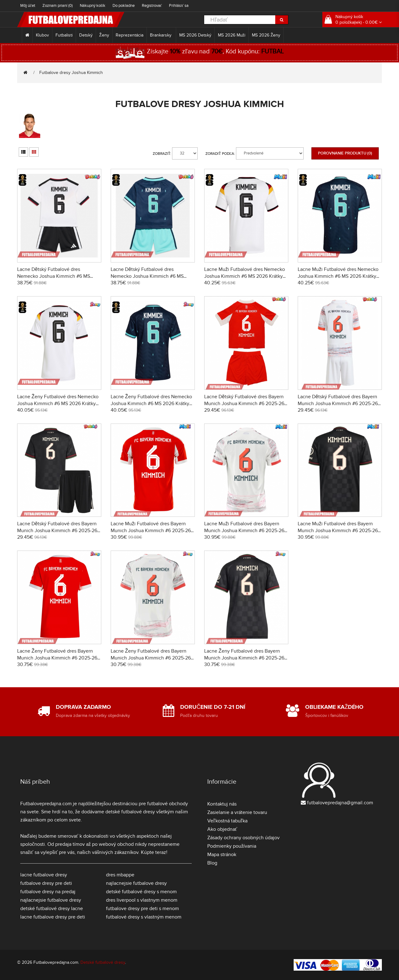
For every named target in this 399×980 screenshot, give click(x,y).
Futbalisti (64, 35)
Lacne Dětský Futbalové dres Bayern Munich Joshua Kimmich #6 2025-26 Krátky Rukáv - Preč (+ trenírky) (338, 404)
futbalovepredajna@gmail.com (340, 803)
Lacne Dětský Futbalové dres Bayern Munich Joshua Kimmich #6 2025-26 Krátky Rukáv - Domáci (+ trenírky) (244, 404)
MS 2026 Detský (195, 35)
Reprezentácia (130, 35)
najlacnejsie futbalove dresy (51, 900)
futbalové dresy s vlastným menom (144, 917)
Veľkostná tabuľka (227, 821)
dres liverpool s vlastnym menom (142, 900)
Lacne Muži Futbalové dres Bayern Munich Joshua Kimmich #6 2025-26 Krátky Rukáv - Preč (244, 531)
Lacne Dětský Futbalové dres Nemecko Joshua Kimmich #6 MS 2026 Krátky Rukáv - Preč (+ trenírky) (150, 276)
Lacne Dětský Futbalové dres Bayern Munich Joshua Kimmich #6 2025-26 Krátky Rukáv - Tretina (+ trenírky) (57, 531)
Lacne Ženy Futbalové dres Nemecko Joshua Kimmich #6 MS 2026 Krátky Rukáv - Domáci (58, 404)
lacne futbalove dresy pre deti (53, 917)
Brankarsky (161, 35)
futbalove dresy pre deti (46, 883)
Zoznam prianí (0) (58, 6)
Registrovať (152, 6)
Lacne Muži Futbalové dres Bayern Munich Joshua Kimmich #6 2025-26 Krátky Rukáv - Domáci (151, 531)
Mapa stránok (222, 855)
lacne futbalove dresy (44, 875)
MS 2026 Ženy (266, 35)
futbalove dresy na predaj (48, 892)
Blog (212, 863)
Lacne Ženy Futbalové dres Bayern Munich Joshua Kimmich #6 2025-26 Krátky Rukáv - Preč (151, 658)
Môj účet (28, 6)
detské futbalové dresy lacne (52, 909)
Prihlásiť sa (179, 6)
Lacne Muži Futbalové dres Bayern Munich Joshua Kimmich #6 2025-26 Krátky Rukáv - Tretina (338, 531)
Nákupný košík (93, 6)
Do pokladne (124, 6)
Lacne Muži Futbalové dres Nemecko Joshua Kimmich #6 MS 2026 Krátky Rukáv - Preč (338, 276)
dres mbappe (120, 875)
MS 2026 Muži (232, 35)
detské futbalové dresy (130, 812)
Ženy (104, 35)
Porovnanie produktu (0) (345, 153)
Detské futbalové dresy (103, 962)
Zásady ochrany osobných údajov (243, 838)
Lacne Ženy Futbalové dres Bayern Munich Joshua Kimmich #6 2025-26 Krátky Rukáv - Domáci (57, 658)
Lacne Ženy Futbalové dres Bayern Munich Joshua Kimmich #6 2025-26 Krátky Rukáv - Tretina (244, 658)
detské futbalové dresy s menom (141, 892)
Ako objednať (222, 829)
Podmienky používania (232, 846)
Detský (86, 35)
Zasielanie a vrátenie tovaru (237, 812)
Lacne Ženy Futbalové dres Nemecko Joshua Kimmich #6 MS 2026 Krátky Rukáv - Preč (151, 404)
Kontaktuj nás (222, 804)
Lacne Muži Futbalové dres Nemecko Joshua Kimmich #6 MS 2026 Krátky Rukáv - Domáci (245, 276)
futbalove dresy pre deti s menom (142, 909)
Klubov (42, 35)
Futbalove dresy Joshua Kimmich (71, 73)
